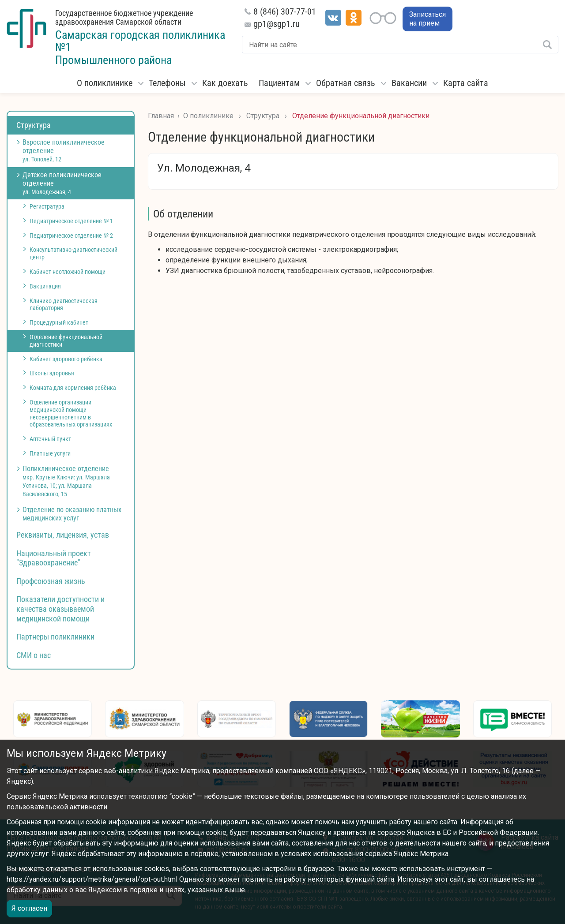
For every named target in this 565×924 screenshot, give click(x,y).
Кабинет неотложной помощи (68, 272)
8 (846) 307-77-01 (285, 11)
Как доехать (225, 83)
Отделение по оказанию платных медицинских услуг (72, 514)
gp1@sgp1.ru (277, 24)
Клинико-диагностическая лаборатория (64, 305)
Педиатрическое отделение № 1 (71, 221)
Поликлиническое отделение (66, 481)
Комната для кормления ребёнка (73, 388)
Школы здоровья (52, 373)
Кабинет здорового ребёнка (66, 359)
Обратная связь (346, 83)
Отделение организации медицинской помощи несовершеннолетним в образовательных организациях (71, 413)
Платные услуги (50, 453)
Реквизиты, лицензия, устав (63, 535)
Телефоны (167, 83)
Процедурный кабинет (59, 322)
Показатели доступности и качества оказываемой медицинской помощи (60, 609)
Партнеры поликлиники (55, 637)
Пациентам (279, 83)
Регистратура (47, 206)
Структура (34, 125)
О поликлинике (105, 83)
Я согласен (29, 908)
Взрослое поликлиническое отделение (64, 150)
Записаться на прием (428, 19)
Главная (161, 116)
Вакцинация (45, 286)
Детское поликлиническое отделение (62, 183)
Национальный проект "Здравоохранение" (54, 558)
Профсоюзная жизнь (51, 581)
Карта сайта (466, 83)
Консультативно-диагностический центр (73, 253)
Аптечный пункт (50, 439)
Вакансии (409, 83)
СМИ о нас (34, 655)
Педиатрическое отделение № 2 (71, 236)
